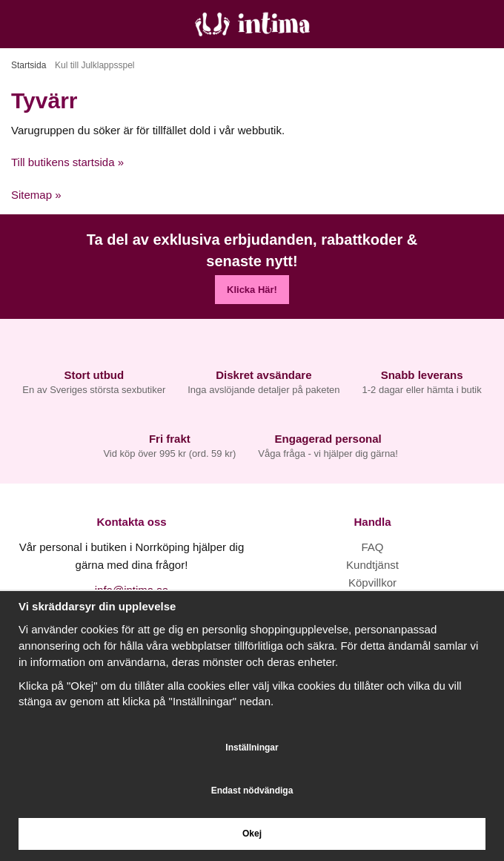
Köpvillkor (372, 583)
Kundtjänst (372, 565)
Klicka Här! (252, 290)
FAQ (372, 547)
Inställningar (252, 748)
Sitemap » (36, 195)
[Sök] (50, 24)
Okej (252, 834)
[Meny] (17, 24)
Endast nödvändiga (252, 791)
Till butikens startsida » (67, 162)
